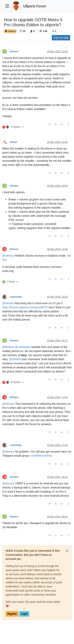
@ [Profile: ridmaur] (8, 256)
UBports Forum (35, 6)
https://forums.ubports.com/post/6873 (25, 307)
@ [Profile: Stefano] (8, 347)
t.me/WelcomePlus (41, 456)
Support (10, 31)
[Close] (67, 551)
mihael (13, 142)
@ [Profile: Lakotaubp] (23, 347)
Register (12, 614)
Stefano (14, 249)
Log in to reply (61, 38)
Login (24, 614)
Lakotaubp (16, 297)
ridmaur (14, 52)
